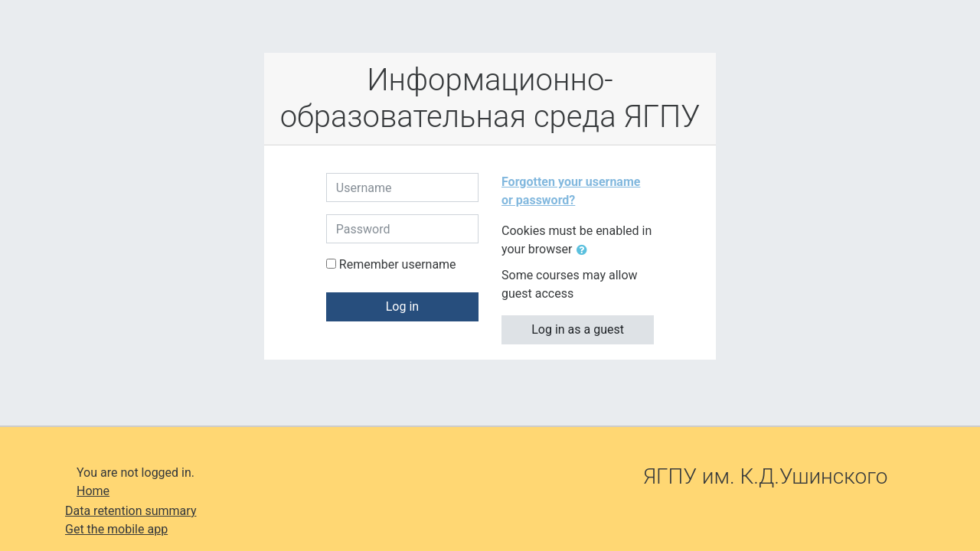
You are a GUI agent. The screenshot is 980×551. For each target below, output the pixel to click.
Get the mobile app (116, 529)
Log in (402, 306)
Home (93, 491)
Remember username (398, 264)
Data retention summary (131, 511)
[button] (585, 250)
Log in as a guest (578, 329)
